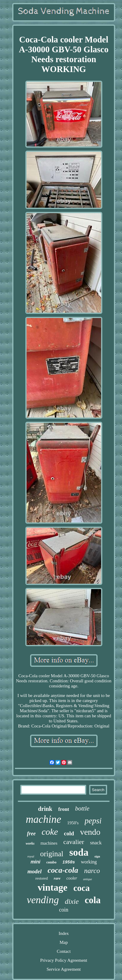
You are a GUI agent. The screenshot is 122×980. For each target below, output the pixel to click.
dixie (72, 901)
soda (79, 852)
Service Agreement (64, 969)
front (64, 809)
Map (64, 942)
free (31, 834)
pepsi (93, 821)
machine (43, 819)
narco (92, 871)
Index (64, 933)
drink (45, 809)
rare (57, 878)
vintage (52, 887)
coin (64, 910)
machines (49, 843)
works (30, 843)
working (89, 862)
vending (43, 900)
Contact (64, 951)
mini (35, 862)
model (35, 871)
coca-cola (63, 870)
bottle (82, 808)
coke (50, 832)
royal (31, 856)
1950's (73, 823)
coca (82, 888)
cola (93, 900)
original (52, 854)
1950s (69, 862)
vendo (90, 832)
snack (96, 843)
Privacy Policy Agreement (64, 960)
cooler (72, 878)
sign (97, 856)
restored (41, 878)
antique (88, 879)
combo (51, 862)
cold (69, 833)
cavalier (74, 842)
